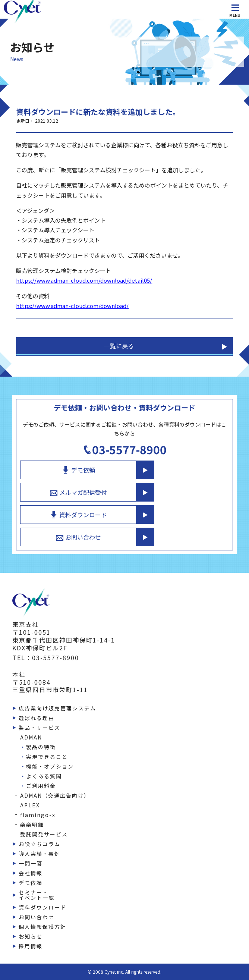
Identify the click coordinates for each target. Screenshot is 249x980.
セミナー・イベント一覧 (37, 895)
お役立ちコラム (40, 844)
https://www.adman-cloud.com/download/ (72, 306)
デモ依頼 (78, 470)
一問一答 (31, 863)
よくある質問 (44, 776)
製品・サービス (40, 728)
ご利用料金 (41, 786)
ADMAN (31, 737)
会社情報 (31, 873)
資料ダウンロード (78, 515)
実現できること (47, 757)
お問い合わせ (78, 537)
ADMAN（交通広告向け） (55, 795)
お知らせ (31, 936)
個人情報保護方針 (42, 927)
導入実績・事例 (40, 854)
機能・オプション (50, 766)
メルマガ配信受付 (78, 492)
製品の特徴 (41, 747)
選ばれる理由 (37, 718)
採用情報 (31, 946)
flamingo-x (38, 815)
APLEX (30, 805)
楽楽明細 (32, 824)
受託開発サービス (44, 834)
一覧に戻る (119, 346)
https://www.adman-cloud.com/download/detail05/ (84, 280)
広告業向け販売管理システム (57, 708)
